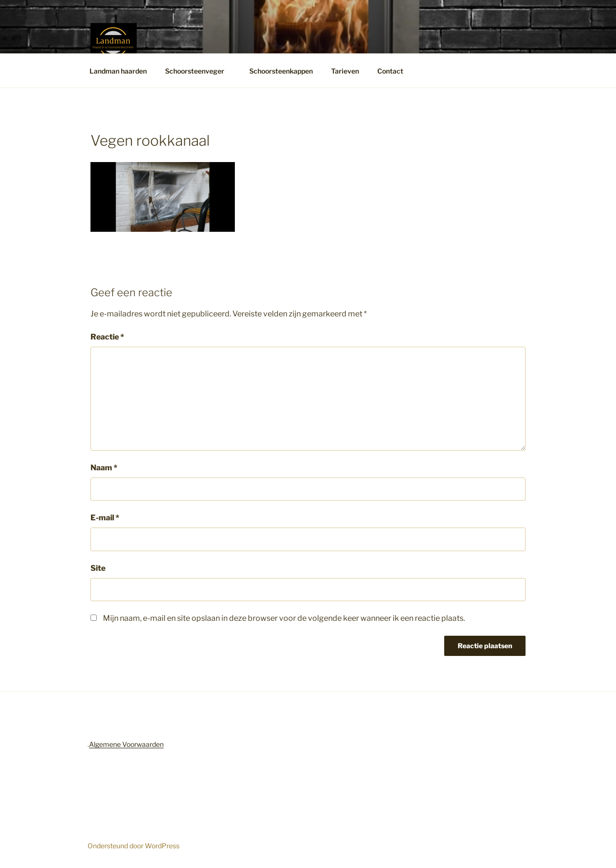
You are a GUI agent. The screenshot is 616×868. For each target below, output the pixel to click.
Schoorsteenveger (199, 71)
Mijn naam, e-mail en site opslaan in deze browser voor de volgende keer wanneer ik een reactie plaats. (284, 618)
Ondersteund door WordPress (134, 846)
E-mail (105, 518)
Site (98, 568)
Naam (104, 468)
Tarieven (345, 71)
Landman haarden (118, 71)
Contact (395, 71)
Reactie (107, 337)
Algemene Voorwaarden (126, 744)
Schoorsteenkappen (281, 71)
